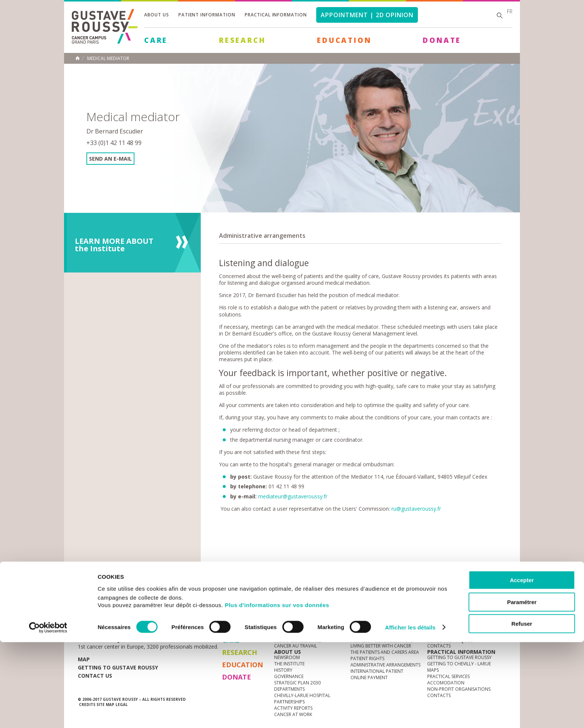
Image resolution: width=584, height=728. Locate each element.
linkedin (477, 615)
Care (156, 40)
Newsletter (428, 618)
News (94, 614)
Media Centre (135, 614)
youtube (466, 615)
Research (242, 40)
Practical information (276, 15)
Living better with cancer (381, 646)
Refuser (522, 710)
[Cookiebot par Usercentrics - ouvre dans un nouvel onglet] (48, 713)
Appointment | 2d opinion (367, 15)
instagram (454, 615)
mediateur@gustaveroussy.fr (293, 496)
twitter (489, 615)
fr (510, 11)
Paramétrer (522, 688)
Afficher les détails (410, 713)
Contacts (439, 646)
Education (344, 40)
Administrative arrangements (262, 236)
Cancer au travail (296, 646)
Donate (442, 40)
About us (157, 15)
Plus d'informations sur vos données (277, 691)
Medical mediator (108, 59)
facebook (500, 615)
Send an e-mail (110, 159)
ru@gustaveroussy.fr (416, 509)
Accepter (522, 666)
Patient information (207, 15)
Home (77, 58)
